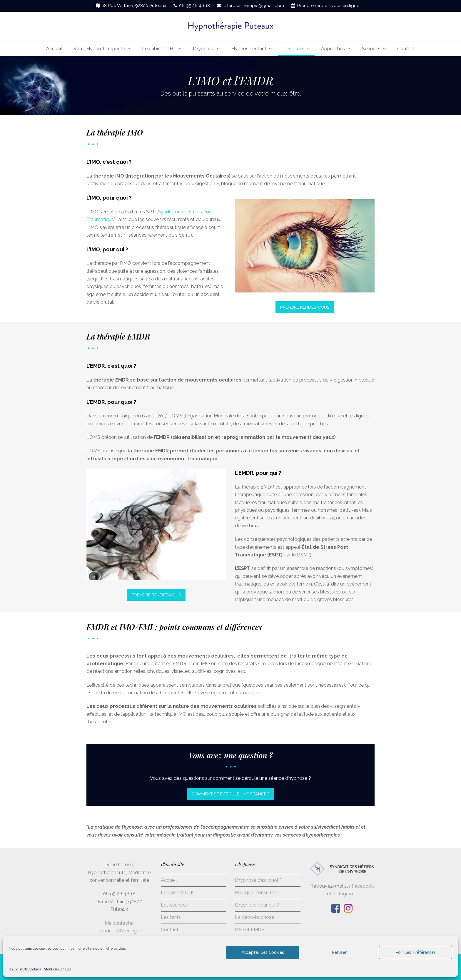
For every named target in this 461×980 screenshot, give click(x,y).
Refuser (339, 952)
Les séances (174, 905)
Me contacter (119, 923)
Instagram (344, 894)
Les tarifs (171, 917)
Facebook (363, 886)
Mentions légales (57, 969)
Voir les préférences (416, 952)
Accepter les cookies (263, 952)
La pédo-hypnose (254, 917)
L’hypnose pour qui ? (257, 905)
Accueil (169, 880)
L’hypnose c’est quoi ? (258, 880)
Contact (170, 930)
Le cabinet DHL (178, 893)
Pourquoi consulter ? (257, 893)
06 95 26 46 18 (194, 6)
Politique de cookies (25, 969)
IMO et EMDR (250, 930)
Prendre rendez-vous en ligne (328, 6)
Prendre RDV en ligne (119, 931)
